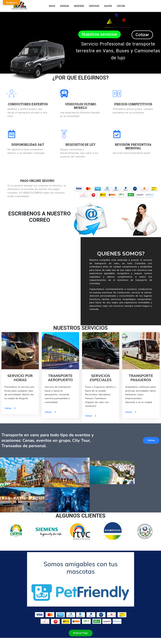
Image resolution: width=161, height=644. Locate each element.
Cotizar (121, 6)
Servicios (94, 6)
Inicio (52, 6)
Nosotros (79, 6)
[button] (3, 531)
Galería (108, 6)
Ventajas (65, 6)
